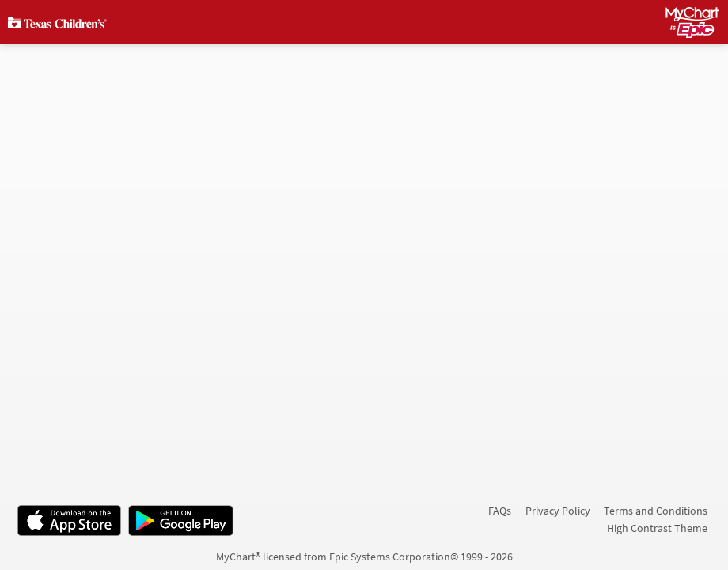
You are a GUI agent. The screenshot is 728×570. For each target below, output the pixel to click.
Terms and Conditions (656, 511)
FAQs (500, 511)
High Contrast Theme (657, 528)
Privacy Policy (558, 511)
